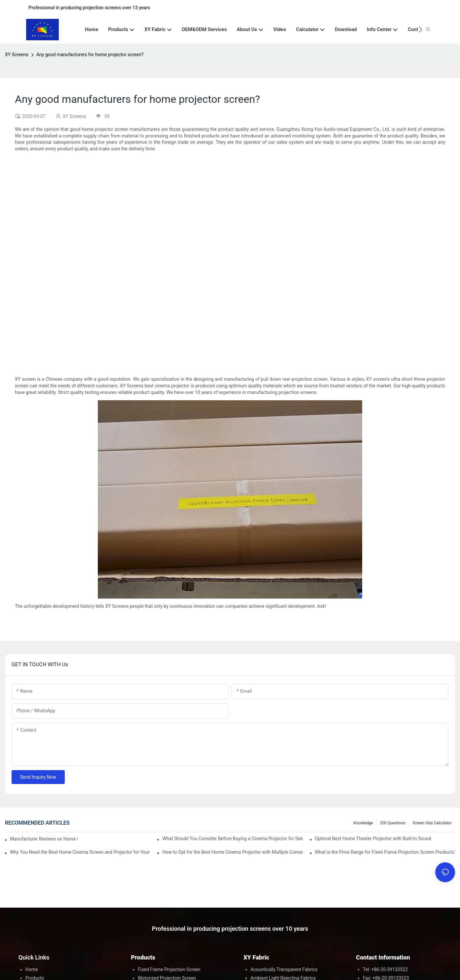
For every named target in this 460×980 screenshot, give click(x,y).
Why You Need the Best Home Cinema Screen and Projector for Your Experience (80, 852)
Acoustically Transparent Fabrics (284, 969)
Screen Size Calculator (432, 823)
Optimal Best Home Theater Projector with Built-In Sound (373, 839)
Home (32, 969)
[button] (421, 29)
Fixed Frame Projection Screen (169, 969)
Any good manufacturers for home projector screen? (90, 55)
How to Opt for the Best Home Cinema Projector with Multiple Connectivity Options (232, 852)
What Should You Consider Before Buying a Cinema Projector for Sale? (232, 839)
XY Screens (17, 55)
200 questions (393, 823)
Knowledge (363, 823)
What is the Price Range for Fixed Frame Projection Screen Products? (385, 852)
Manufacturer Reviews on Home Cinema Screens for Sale (44, 839)
